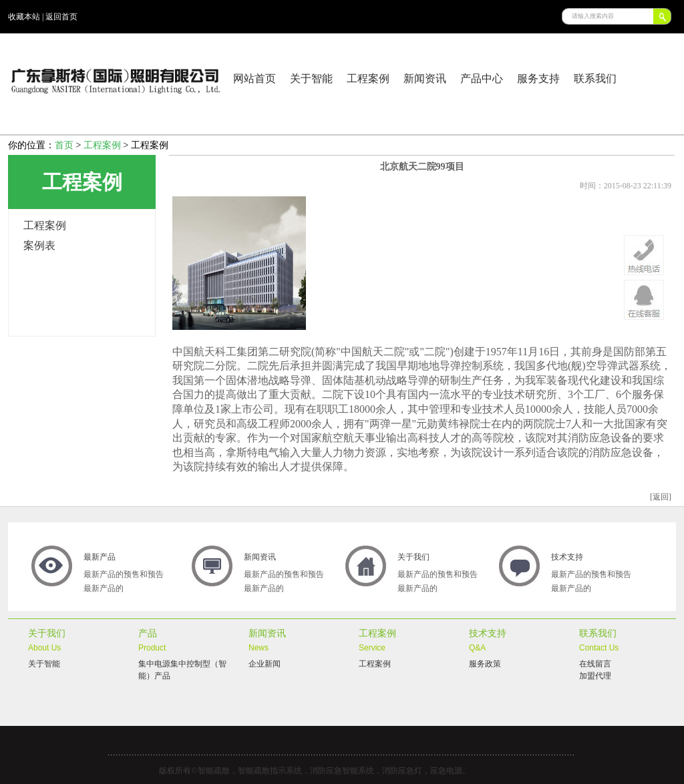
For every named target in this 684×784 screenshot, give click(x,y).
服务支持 (538, 78)
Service (372, 648)
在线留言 (595, 664)
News (259, 648)
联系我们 (595, 78)
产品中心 (482, 78)
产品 (148, 633)
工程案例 (368, 78)
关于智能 (311, 78)
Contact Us (599, 648)
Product (152, 648)
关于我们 (413, 557)
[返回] (661, 497)
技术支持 (567, 557)
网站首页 (254, 78)
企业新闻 (265, 664)
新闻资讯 (425, 78)
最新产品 (100, 557)
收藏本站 (24, 17)
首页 (64, 145)
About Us (44, 648)
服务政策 (485, 664)
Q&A (477, 648)
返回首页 (61, 17)
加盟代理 (595, 676)
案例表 (39, 245)
